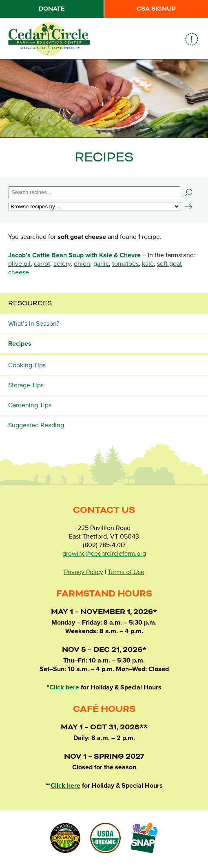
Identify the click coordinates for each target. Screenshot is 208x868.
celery (62, 264)
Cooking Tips (27, 365)
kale (148, 264)
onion (82, 264)
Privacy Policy (84, 572)
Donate (52, 9)
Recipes (20, 344)
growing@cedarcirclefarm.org (104, 554)
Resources (30, 303)
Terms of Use (126, 572)
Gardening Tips (30, 405)
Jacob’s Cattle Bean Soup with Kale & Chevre (74, 255)
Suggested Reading (36, 425)
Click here (64, 687)
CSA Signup (156, 9)
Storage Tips (26, 385)
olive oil (19, 264)
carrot (42, 264)
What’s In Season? (34, 324)
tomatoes (125, 264)
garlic (101, 264)
